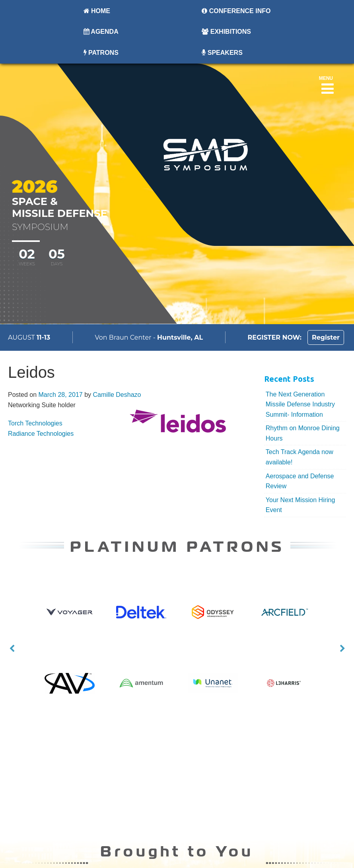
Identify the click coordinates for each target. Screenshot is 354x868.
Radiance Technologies (41, 434)
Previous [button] (12, 649)
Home (97, 11)
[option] (177, 622)
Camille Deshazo (117, 395)
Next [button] (342, 649)
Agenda (101, 32)
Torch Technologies (35, 423)
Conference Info (236, 11)
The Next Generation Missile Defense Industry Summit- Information (300, 404)
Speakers (222, 53)
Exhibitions (226, 32)
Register (326, 337)
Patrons (101, 53)
